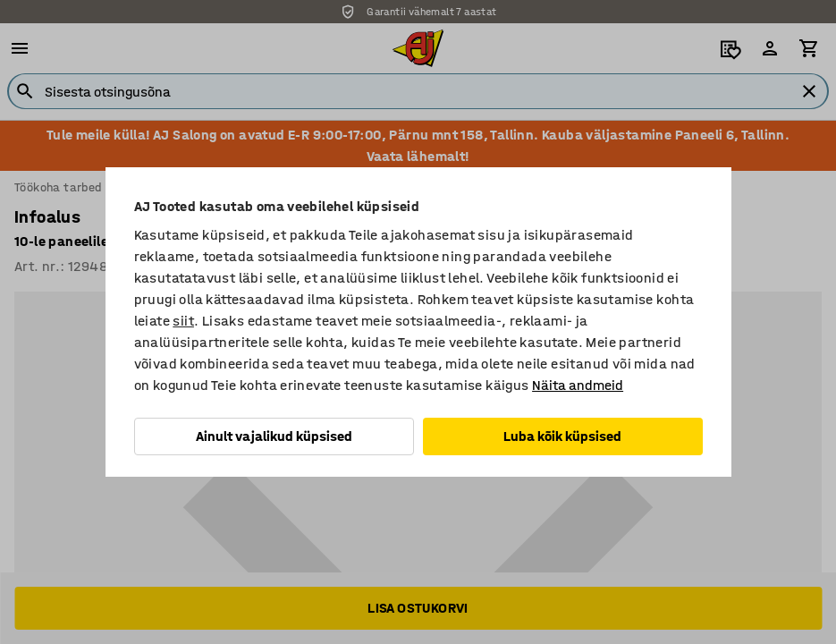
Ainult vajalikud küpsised (274, 436)
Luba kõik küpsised (562, 436)
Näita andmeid (578, 385)
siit (183, 321)
